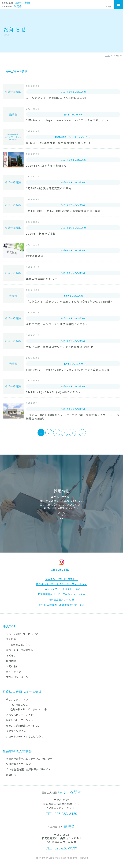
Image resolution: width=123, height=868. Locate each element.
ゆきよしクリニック (17, 699)
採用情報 (11, 661)
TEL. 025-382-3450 (61, 814)
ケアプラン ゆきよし (17, 731)
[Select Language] (110, 7)
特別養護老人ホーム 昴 (19, 764)
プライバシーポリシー (18, 677)
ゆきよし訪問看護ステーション (23, 726)
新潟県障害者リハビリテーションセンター (29, 758)
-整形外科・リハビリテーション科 (28, 709)
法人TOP (9, 626)
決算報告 (11, 775)
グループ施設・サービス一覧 (22, 634)
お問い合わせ (13, 666)
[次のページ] (82, 433)
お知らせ (11, 655)
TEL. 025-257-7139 (61, 848)
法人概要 (11, 639)
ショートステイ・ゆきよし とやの (25, 736)
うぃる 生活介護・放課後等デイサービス (28, 769)
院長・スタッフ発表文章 (20, 650)
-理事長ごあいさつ (20, 645)
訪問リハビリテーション (20, 720)
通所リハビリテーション (20, 715)
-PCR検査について (20, 705)
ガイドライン (13, 672)
